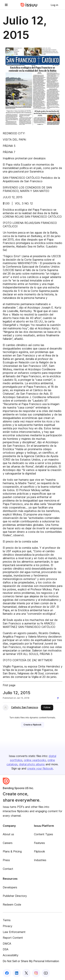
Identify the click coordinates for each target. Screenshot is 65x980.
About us (8, 834)
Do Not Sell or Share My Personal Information (31, 961)
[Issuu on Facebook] (7, 973)
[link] (54, 5)
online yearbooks (35, 760)
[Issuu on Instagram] (36, 973)
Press (6, 860)
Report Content (13, 938)
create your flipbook (40, 768)
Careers (8, 843)
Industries (40, 860)
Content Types (44, 834)
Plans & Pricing (12, 851)
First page (9, 685)
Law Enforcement (14, 932)
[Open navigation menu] (6, 5)
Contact (8, 869)
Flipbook (40, 851)
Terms (7, 920)
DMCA (7, 944)
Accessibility (11, 955)
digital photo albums (32, 764)
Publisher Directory (15, 896)
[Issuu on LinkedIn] (17, 973)
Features (39, 843)
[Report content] (59, 698)
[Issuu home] (29, 5)
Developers (10, 887)
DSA (6, 949)
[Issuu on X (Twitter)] (26, 973)
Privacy (8, 926)
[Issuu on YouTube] (46, 973)
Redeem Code (12, 905)
